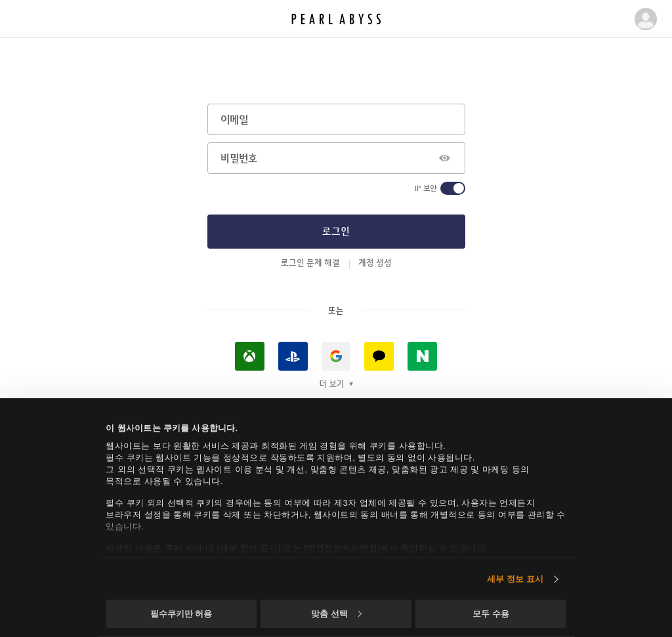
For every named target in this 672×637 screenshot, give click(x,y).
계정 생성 (375, 262)
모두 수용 (491, 614)
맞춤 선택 (336, 614)
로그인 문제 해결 (310, 262)
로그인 (336, 231)
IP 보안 (426, 188)
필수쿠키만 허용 (181, 614)
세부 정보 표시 (515, 579)
